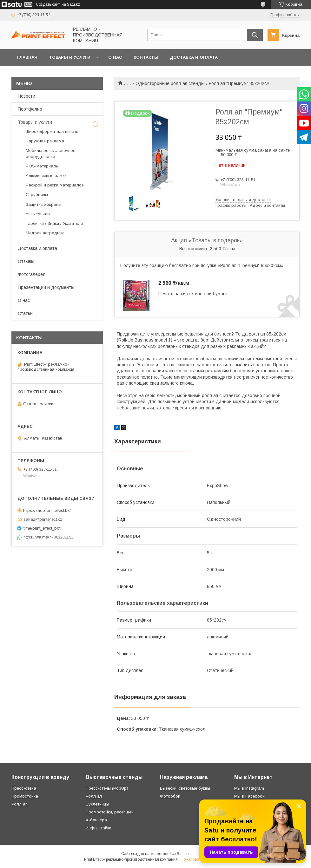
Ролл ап (20, 804)
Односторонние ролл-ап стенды (170, 83)
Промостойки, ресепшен (110, 812)
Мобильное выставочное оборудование (50, 153)
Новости (26, 96)
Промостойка (25, 796)
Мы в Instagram (249, 788)
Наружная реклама (45, 141)
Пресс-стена (24, 788)
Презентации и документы (46, 287)
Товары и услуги (70, 57)
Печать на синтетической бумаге (193, 294)
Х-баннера (96, 820)
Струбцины (37, 195)
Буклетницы (97, 804)
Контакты (146, 57)
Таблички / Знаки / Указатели (54, 223)
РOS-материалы (42, 166)
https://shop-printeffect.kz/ (47, 510)
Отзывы (26, 261)
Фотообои (170, 796)
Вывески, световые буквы (185, 788)
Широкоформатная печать (52, 131)
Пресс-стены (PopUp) (107, 788)
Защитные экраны (43, 204)
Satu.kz (183, 854)
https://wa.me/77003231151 (48, 537)
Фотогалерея (32, 274)
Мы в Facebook (249, 796)
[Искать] (255, 35)
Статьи (25, 313)
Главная (27, 57)
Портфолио (30, 109)
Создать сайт (48, 4)
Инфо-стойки (99, 828)
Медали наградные (45, 233)
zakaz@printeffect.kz (43, 519)
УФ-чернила (38, 214)
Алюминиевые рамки (46, 176)
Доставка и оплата (194, 57)
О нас (115, 57)
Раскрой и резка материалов (55, 185)
